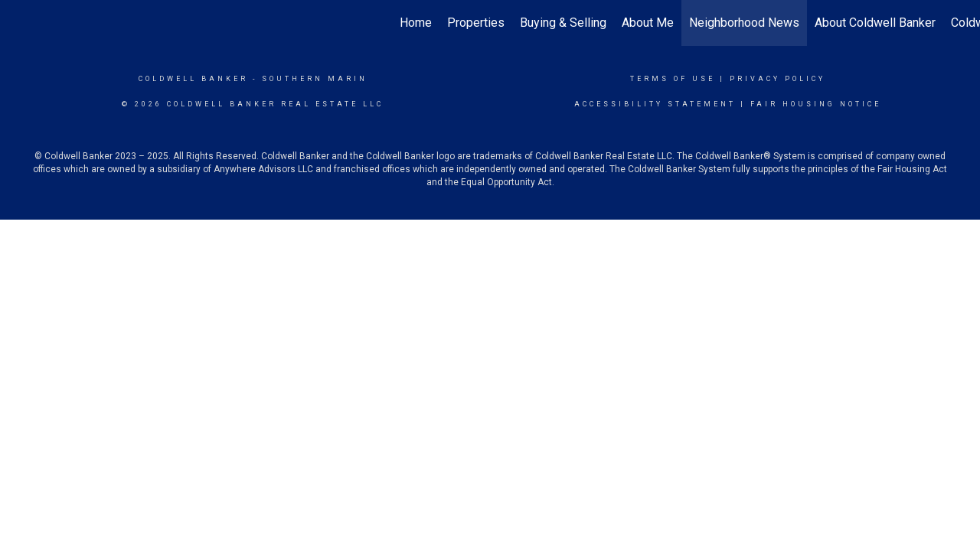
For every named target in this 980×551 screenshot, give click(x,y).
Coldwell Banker (193, 79)
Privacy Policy (777, 79)
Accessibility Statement (655, 104)
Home (416, 23)
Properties (476, 23)
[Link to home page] (20, 23)
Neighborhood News (744, 23)
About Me (648, 23)
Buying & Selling (563, 23)
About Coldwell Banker (875, 23)
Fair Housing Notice (816, 104)
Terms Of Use (673, 79)
